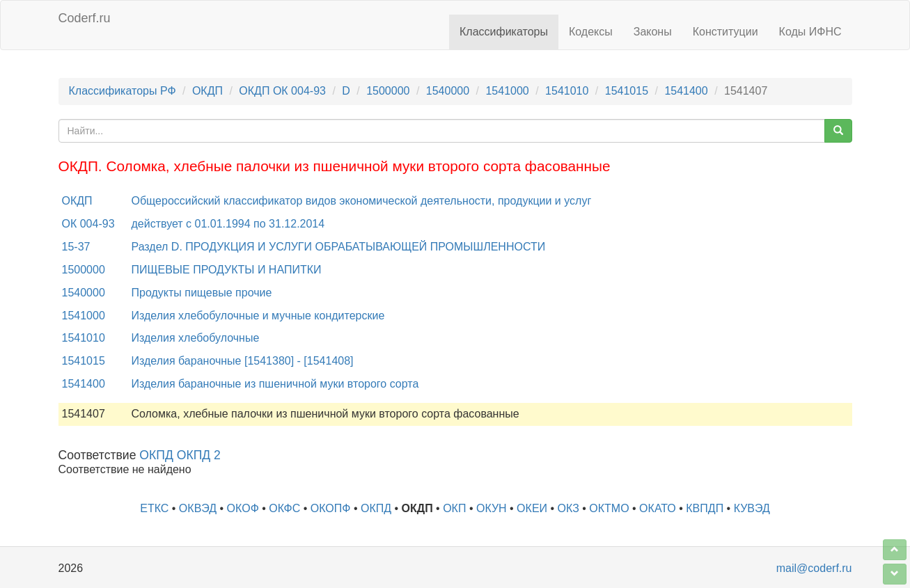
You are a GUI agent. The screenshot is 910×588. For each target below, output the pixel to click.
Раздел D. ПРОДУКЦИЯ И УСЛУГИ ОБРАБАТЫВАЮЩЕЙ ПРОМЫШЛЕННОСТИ (339, 247)
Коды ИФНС (810, 32)
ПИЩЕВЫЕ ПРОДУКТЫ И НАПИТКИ (227, 270)
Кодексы (591, 32)
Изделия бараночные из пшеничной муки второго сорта (275, 384)
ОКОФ (243, 508)
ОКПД (376, 508)
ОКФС (284, 508)
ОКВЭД (198, 508)
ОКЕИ (532, 508)
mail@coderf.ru (814, 568)
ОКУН (492, 508)
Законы (653, 32)
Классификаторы (504, 32)
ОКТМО (609, 508)
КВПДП (705, 508)
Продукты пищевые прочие (202, 293)
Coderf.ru (85, 18)
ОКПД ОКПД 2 (180, 455)
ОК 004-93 (88, 224)
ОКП (454, 508)
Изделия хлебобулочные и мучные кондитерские (258, 316)
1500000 (388, 91)
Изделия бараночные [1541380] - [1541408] (243, 361)
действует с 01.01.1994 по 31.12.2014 (228, 224)
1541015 (627, 91)
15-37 (76, 247)
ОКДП (207, 91)
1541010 (567, 91)
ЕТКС (154, 508)
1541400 (686, 91)
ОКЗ (568, 508)
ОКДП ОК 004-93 (282, 91)
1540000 (448, 91)
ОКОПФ (331, 508)
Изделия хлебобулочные (196, 338)
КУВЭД (752, 508)
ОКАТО (658, 508)
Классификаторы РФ (123, 91)
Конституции (725, 32)
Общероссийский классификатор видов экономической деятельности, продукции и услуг (362, 201)
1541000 (507, 91)
